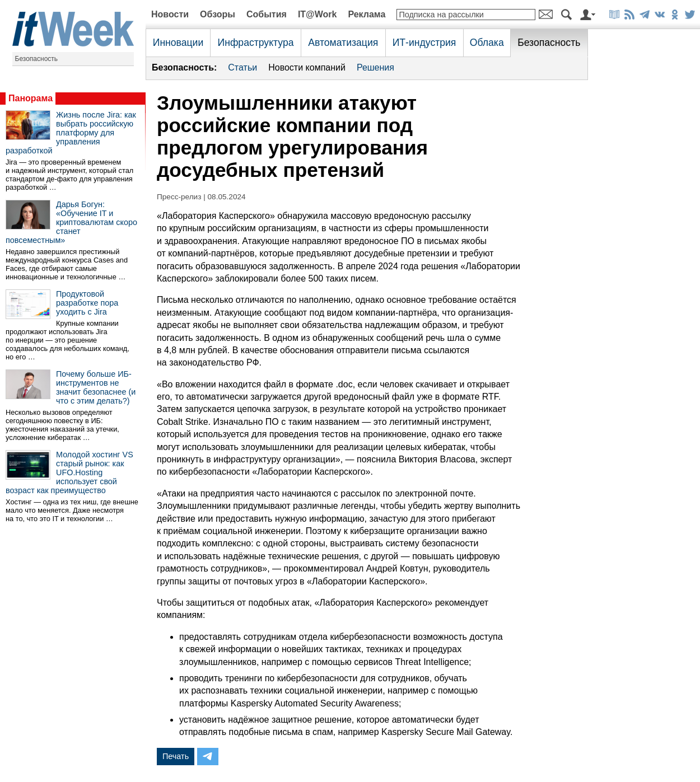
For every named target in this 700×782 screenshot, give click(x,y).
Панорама (31, 98)
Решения (375, 67)
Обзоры (218, 14)
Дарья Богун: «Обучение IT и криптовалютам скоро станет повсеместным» (71, 222)
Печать (176, 756)
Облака (487, 43)
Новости (170, 14)
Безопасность (37, 59)
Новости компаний (307, 67)
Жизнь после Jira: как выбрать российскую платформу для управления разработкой (71, 133)
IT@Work (318, 14)
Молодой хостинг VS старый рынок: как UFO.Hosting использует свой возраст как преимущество (69, 472)
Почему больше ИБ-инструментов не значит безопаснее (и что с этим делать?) (96, 387)
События (267, 14)
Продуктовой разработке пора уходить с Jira (87, 303)
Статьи (242, 67)
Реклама (367, 14)
